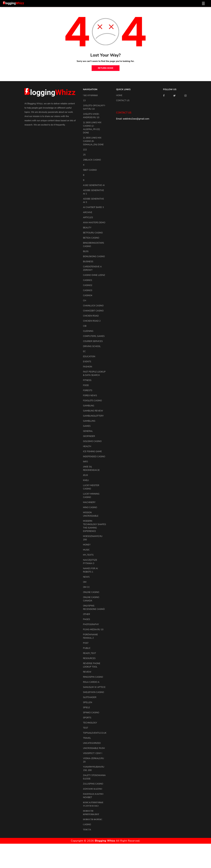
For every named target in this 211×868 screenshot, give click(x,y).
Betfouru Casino (93, 233)
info (85, 462)
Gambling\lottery (93, 416)
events (87, 362)
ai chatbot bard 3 (93, 207)
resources (89, 658)
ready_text (90, 653)
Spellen (88, 702)
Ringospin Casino (93, 677)
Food (86, 385)
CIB (85, 326)
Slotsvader (90, 697)
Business (88, 262)
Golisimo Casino (92, 441)
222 (85, 150)
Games (87, 426)
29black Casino (92, 160)
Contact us (123, 100)
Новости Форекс (93, 819)
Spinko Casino (91, 713)
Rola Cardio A (91, 682)
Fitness (87, 380)
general (88, 431)
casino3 (88, 290)
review (87, 672)
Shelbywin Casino (93, 692)
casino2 (88, 285)
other (86, 614)
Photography (91, 624)
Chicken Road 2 (92, 321)
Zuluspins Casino (93, 784)
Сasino (87, 824)
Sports (87, 718)
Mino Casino (90, 507)
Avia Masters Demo (94, 223)
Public (87, 648)
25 (84, 155)
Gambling (89, 406)
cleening (88, 331)
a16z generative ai (94, 185)
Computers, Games (94, 336)
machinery (89, 502)
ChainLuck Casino (93, 306)
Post (86, 643)
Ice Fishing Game (92, 451)
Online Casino (91, 592)
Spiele (86, 707)
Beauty (87, 228)
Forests (88, 390)
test (86, 728)
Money (87, 545)
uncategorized (92, 743)
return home (106, 68)
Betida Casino (91, 238)
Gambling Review (93, 411)
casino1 (88, 280)
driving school (92, 346)
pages (86, 619)
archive (88, 212)
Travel (87, 738)
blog (86, 251)
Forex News (90, 395)
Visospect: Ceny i (93, 753)
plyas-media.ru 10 (93, 629)
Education (89, 356)
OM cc (86, 587)
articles (88, 217)
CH (84, 301)
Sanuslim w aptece (94, 687)
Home (119, 95)
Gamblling (89, 421)
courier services (93, 341)
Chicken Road (91, 316)
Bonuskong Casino (94, 256)
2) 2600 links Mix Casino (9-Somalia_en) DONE (93, 141)
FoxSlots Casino (92, 401)
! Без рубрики (90, 95)
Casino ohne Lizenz (94, 275)
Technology (90, 723)
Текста (87, 830)
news (86, 577)
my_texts (88, 555)
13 (84, 100)
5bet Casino (90, 170)
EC (84, 351)
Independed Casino (94, 457)
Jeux (85, 475)
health (87, 446)
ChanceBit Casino (93, 311)
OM (85, 582)
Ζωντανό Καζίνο (93, 789)
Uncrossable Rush (94, 748)
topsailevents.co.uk (95, 733)
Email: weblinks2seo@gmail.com (133, 119)
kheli (86, 480)
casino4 (88, 295)
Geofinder (89, 436)
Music (86, 550)
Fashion (88, 367)
